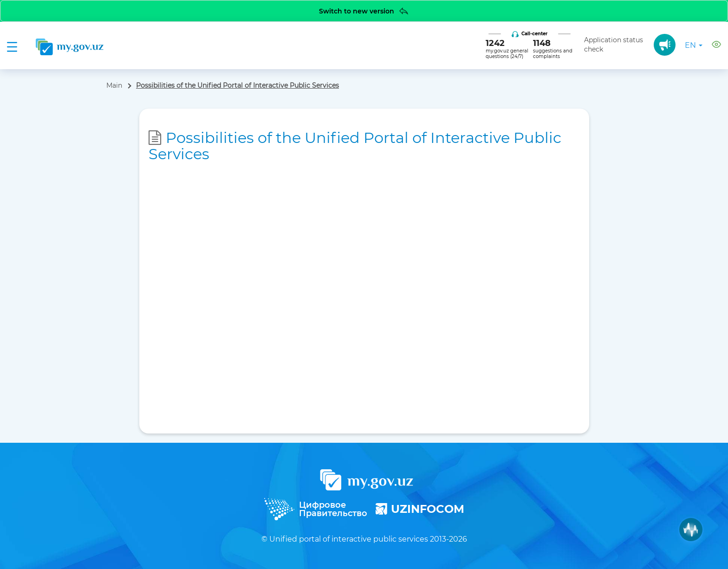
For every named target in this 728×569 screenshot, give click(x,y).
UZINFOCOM (420, 509)
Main (114, 85)
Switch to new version (364, 11)
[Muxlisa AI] (691, 530)
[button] (716, 46)
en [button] (694, 45)
